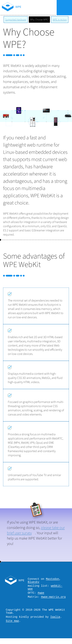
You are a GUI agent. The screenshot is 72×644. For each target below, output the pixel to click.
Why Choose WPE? (39, 20)
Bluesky (34, 583)
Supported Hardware (16, 20)
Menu (64, 8)
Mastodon (53, 579)
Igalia (55, 622)
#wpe (41, 595)
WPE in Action (60, 20)
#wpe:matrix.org (53, 600)
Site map (12, 626)
